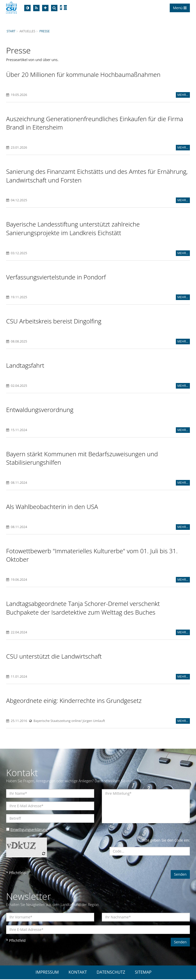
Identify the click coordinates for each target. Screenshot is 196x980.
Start (11, 31)
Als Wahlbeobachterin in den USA (52, 507)
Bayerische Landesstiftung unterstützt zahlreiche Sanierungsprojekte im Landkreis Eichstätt (73, 229)
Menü (180, 8)
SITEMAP (143, 973)
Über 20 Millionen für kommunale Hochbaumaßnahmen (83, 74)
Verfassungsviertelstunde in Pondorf (56, 277)
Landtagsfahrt (25, 366)
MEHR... (183, 95)
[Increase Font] (45, 8)
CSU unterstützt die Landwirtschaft (54, 657)
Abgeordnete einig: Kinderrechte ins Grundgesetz (74, 701)
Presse (45, 31)
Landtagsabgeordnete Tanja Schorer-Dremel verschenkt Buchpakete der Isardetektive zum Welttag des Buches (83, 609)
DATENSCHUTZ (111, 973)
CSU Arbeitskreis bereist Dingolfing (54, 322)
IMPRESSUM (47, 973)
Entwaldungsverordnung (40, 410)
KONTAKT (78, 973)
